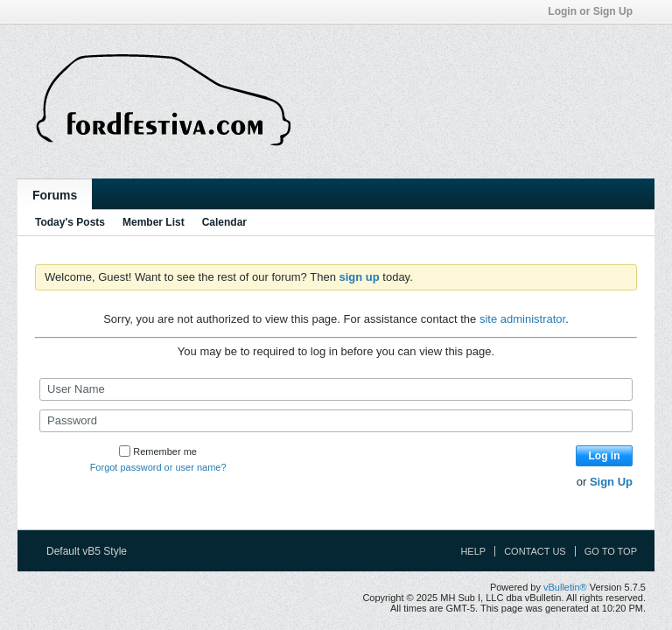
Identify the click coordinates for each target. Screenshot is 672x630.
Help (473, 551)
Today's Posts (70, 222)
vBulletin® (565, 587)
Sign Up (611, 482)
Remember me (158, 451)
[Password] (336, 421)
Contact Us (535, 551)
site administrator (522, 319)
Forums (55, 195)
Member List (154, 222)
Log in (605, 456)
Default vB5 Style (92, 551)
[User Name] (336, 389)
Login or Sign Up (596, 11)
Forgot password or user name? (158, 467)
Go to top (611, 551)
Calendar (224, 222)
